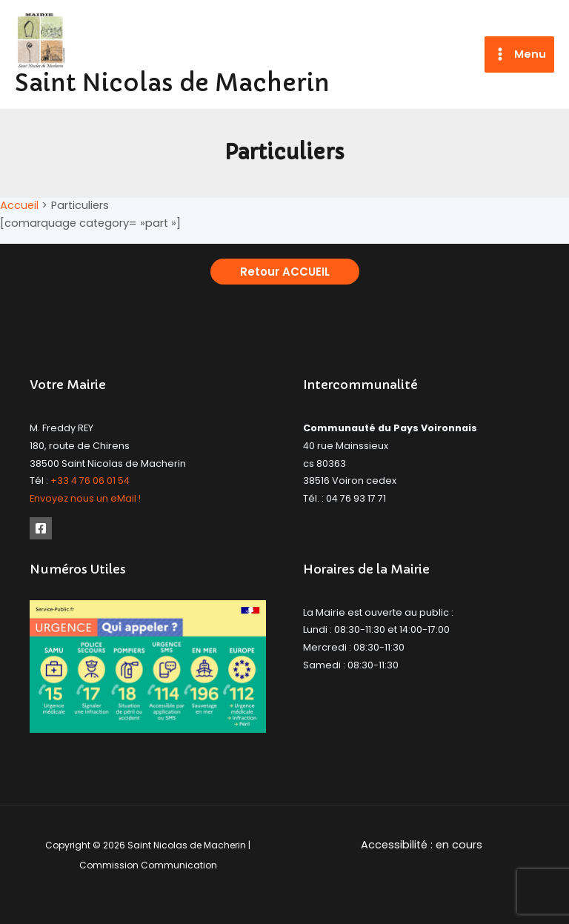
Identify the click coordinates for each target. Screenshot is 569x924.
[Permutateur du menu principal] (519, 54)
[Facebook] (41, 528)
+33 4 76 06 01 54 (90, 481)
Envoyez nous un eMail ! (85, 498)
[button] (285, 272)
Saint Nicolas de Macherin (172, 83)
